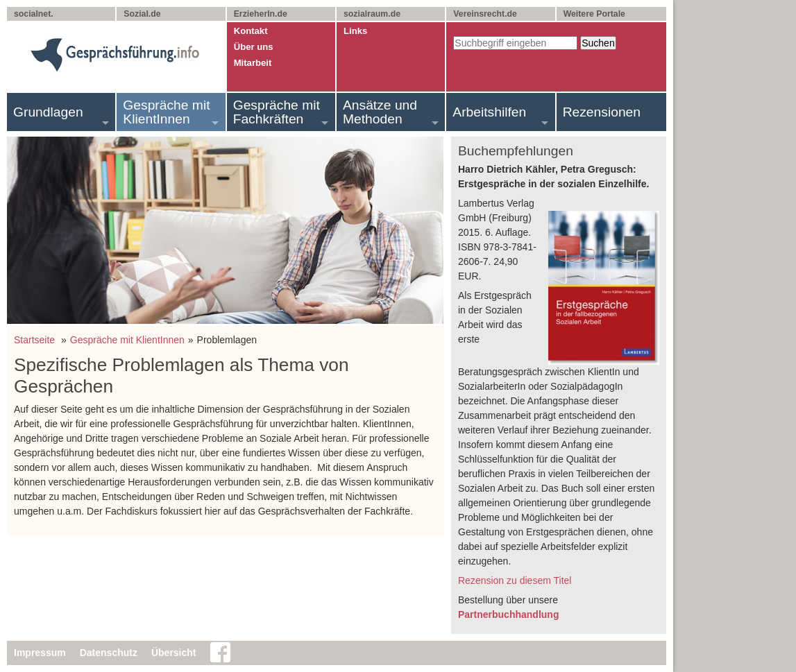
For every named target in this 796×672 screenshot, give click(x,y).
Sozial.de (142, 14)
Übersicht (174, 653)
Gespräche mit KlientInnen (166, 112)
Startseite (34, 340)
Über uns (254, 47)
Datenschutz (109, 653)
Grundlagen (48, 112)
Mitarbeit (253, 63)
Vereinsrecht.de (485, 14)
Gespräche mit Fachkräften (277, 112)
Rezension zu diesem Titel (515, 580)
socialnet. (34, 14)
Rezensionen (602, 112)
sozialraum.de (372, 14)
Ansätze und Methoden (380, 112)
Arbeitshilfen (489, 112)
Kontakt (251, 31)
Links (355, 31)
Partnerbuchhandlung (508, 614)
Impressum (40, 653)
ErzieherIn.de (261, 14)
